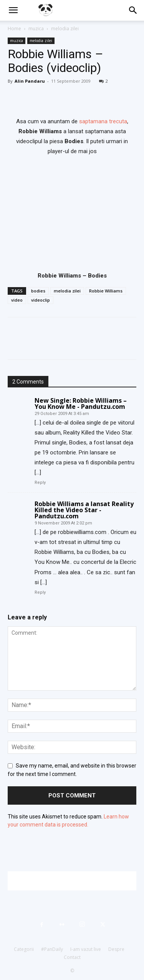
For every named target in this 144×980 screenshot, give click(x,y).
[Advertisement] (76, 881)
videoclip (41, 300)
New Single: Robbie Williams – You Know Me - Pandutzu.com (81, 403)
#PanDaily (52, 949)
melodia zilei (65, 29)
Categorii (24, 949)
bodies (38, 291)
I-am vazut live (86, 949)
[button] (13, 10)
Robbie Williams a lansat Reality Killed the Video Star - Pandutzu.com (84, 510)
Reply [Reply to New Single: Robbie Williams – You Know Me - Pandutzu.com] (40, 483)
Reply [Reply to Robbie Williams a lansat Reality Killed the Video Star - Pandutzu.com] (40, 592)
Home (14, 29)
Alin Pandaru (30, 81)
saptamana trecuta (103, 121)
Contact (72, 957)
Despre (116, 949)
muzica (36, 29)
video (17, 300)
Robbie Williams (106, 291)
